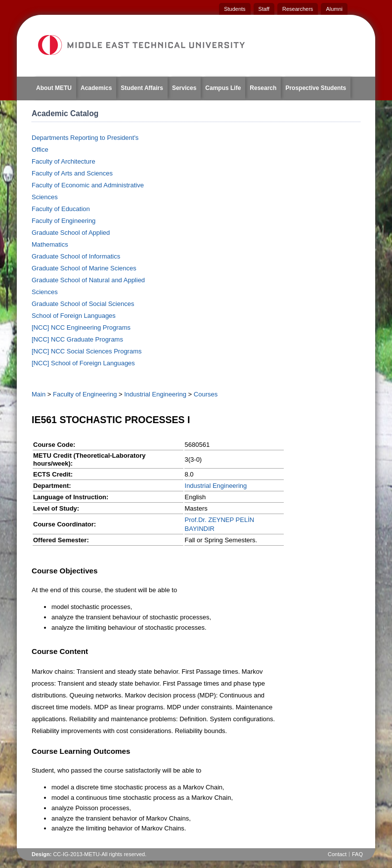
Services (184, 88)
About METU (54, 88)
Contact (337, 854)
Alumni (334, 9)
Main (39, 394)
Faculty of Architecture (64, 161)
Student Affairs (142, 88)
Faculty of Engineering (64, 221)
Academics (96, 88)
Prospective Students (316, 88)
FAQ (357, 854)
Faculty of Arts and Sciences (72, 173)
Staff (264, 9)
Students (235, 9)
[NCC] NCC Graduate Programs (77, 339)
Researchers (298, 9)
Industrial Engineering (155, 394)
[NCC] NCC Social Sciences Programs (87, 351)
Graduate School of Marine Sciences (84, 268)
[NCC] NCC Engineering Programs (81, 327)
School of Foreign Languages (74, 316)
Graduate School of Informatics (76, 256)
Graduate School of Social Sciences (83, 304)
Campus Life (223, 88)
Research (263, 88)
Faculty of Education (61, 209)
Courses (206, 394)
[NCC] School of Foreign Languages (83, 363)
